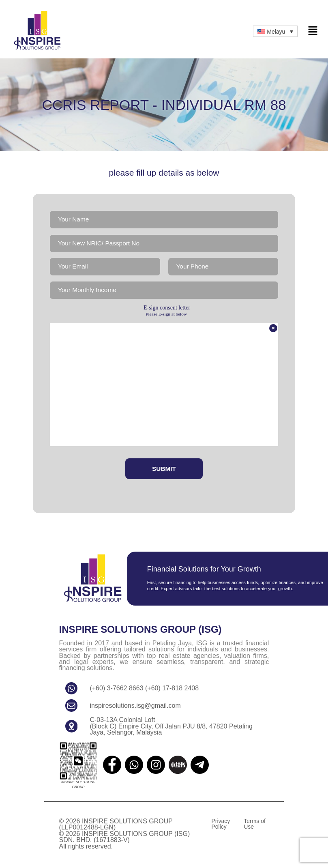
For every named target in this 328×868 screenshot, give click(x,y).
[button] (313, 31)
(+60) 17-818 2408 (171, 690)
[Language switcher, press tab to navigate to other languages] (275, 31)
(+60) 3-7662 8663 (117, 690)
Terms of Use (255, 826)
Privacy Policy (221, 826)
